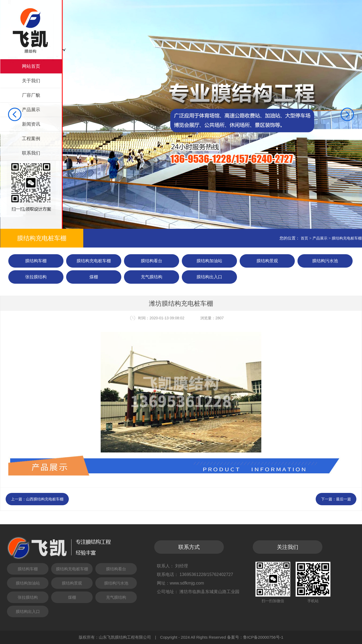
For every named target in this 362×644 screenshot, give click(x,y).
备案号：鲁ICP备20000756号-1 (255, 637)
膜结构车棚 (36, 261)
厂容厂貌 (31, 95)
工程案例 (31, 139)
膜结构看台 (152, 261)
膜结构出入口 (209, 277)
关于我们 (31, 81)
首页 (304, 238)
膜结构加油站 (209, 261)
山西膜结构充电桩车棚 (45, 499)
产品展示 (31, 110)
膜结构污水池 (325, 261)
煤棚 (94, 277)
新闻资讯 (31, 124)
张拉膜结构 (36, 277)
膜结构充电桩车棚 (347, 238)
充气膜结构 (152, 277)
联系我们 (31, 153)
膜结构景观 (267, 261)
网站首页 (31, 66)
